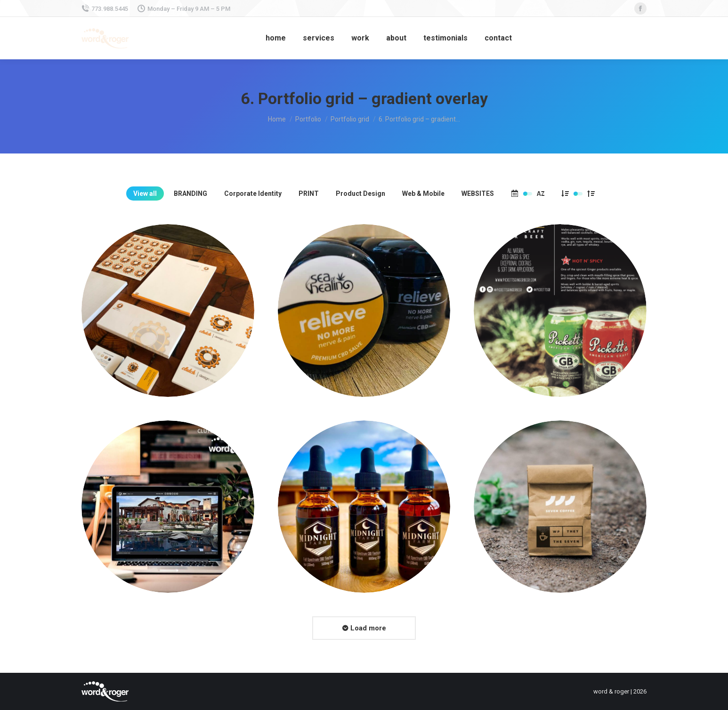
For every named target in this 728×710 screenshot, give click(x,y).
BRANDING (190, 194)
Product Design (360, 194)
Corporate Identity (253, 194)
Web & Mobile (423, 194)
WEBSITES (478, 194)
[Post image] (168, 311)
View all (145, 194)
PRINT (309, 194)
